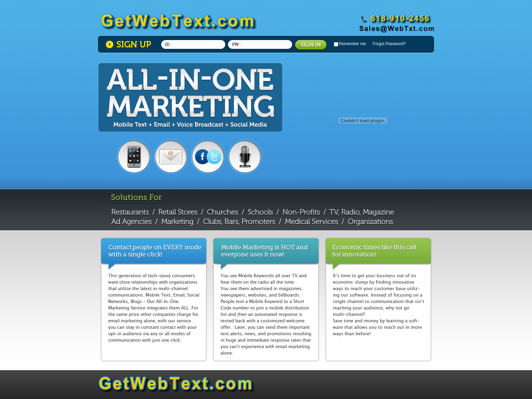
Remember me (352, 44)
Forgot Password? (389, 44)
